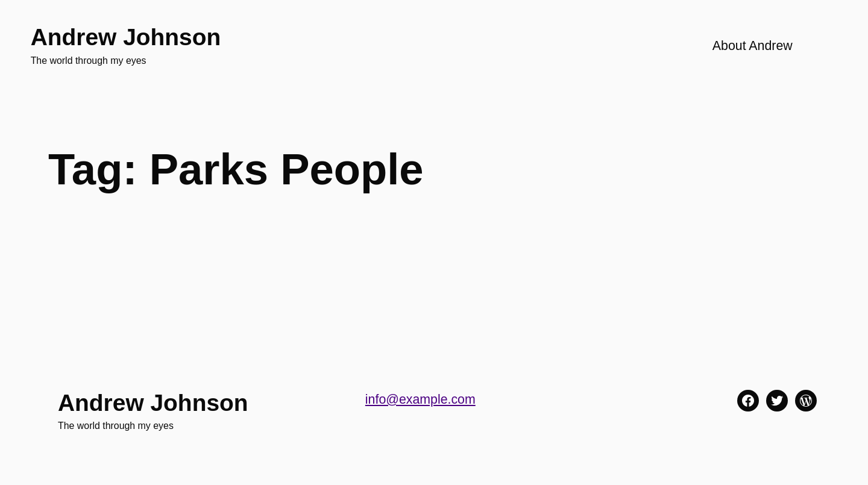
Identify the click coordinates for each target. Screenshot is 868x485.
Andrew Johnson (126, 37)
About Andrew (753, 46)
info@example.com (420, 399)
